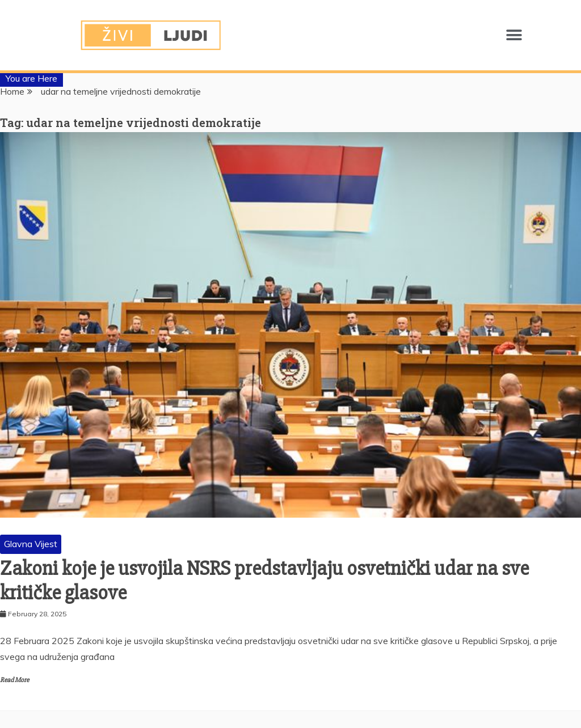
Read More (14, 680)
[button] (514, 35)
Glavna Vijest (31, 544)
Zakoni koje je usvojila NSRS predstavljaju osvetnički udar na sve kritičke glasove (264, 581)
